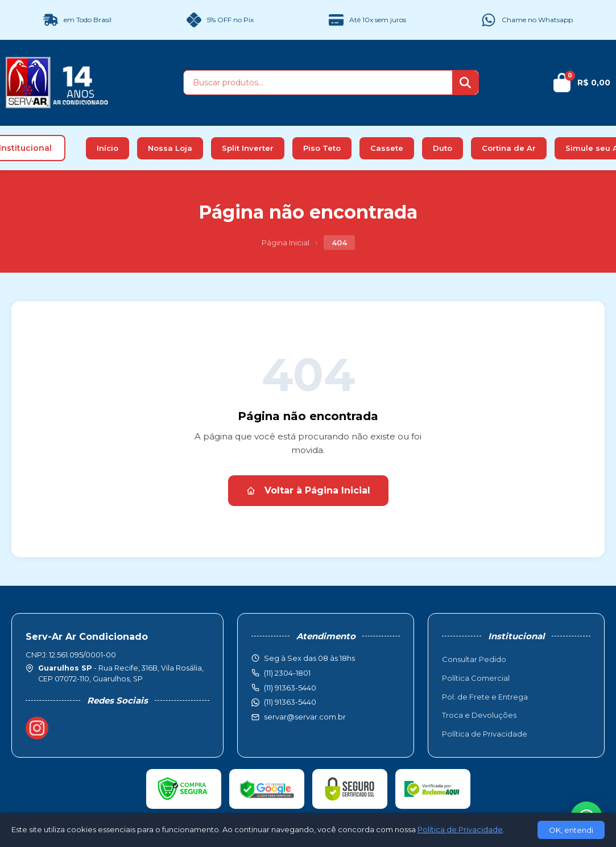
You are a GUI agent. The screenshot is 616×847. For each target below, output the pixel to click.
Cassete (387, 148)
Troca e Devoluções (479, 715)
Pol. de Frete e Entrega (485, 697)
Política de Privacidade (485, 734)
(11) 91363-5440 (290, 702)
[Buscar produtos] (318, 83)
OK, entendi (571, 830)
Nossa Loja (170, 148)
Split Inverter (248, 148)
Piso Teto (322, 148)
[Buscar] (465, 83)
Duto (443, 148)
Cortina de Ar (509, 148)
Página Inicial (286, 242)
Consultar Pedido (474, 659)
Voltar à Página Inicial (308, 490)
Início (108, 148)
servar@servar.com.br (305, 717)
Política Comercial (476, 678)
